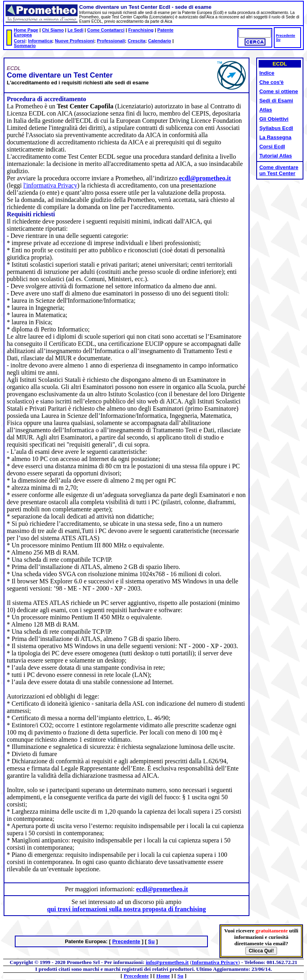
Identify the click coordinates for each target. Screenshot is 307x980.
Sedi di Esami (276, 101)
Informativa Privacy (215, 962)
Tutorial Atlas (276, 156)
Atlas (266, 110)
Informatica (40, 41)
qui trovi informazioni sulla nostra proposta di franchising (127, 909)
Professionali (111, 41)
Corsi (20, 41)
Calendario (159, 41)
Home (163, 976)
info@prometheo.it (167, 962)
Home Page (26, 30)
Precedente (285, 36)
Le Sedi (76, 30)
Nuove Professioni (74, 41)
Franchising (141, 30)
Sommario (25, 46)
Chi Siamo (53, 30)
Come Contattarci (106, 30)
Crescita (136, 41)
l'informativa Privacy (50, 185)
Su (278, 40)
